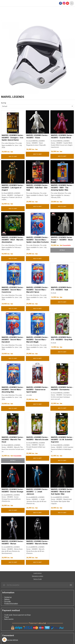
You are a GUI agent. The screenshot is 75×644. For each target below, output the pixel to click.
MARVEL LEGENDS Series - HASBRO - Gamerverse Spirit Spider (37, 390)
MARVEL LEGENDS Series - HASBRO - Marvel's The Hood (13, 440)
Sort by (4, 103)
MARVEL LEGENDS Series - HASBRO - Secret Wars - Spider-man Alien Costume (37, 240)
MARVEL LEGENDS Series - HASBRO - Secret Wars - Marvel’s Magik (37, 340)
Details (62, 250)
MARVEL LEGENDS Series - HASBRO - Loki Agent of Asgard (13, 188)
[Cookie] (5, 640)
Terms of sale (37, 579)
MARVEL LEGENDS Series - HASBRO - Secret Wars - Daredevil (13, 340)
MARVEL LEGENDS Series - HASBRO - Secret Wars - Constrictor (13, 290)
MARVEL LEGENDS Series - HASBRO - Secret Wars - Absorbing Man (13, 390)
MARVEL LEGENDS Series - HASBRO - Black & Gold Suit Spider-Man (62, 492)
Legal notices (38, 573)
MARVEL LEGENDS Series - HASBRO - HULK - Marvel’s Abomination (13, 240)
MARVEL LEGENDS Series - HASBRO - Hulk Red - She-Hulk (37, 188)
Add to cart (13, 156)
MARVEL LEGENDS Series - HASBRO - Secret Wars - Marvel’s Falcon (37, 290)
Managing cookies (38, 576)
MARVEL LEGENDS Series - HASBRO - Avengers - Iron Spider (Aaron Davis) (13, 138)
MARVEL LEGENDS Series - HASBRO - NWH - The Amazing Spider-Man (62, 188)
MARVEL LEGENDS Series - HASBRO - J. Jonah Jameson (37, 492)
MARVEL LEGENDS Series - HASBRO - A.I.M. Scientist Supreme (62, 440)
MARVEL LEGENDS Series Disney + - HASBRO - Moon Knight (62, 240)
